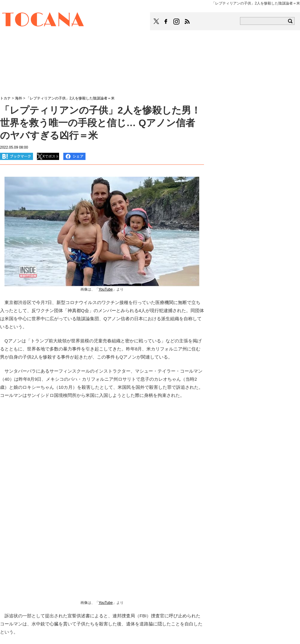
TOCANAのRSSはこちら (187, 22)
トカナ (5, 98)
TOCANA (43, 20)
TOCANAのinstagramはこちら (177, 22)
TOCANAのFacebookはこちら (166, 22)
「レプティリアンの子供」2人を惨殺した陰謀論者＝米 (70, 98)
